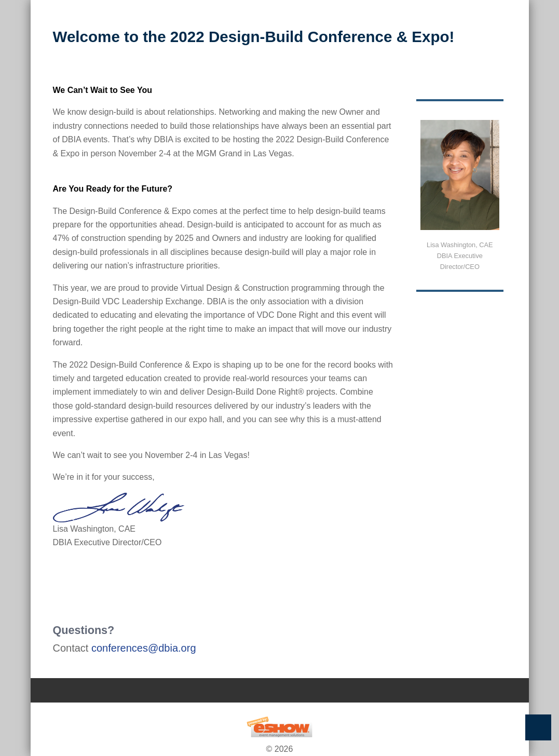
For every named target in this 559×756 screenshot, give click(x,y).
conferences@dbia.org (144, 648)
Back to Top (538, 727)
